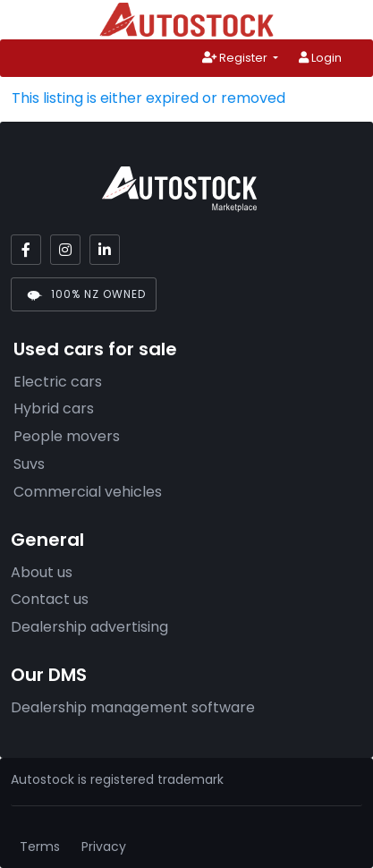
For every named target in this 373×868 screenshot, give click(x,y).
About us (42, 572)
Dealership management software (133, 707)
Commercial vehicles (88, 492)
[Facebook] (26, 250)
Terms (40, 847)
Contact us (50, 599)
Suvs (29, 464)
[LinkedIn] (105, 250)
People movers (67, 436)
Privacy (104, 847)
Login (320, 58)
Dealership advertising (89, 627)
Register (236, 58)
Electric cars (58, 382)
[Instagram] (65, 250)
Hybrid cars (54, 408)
